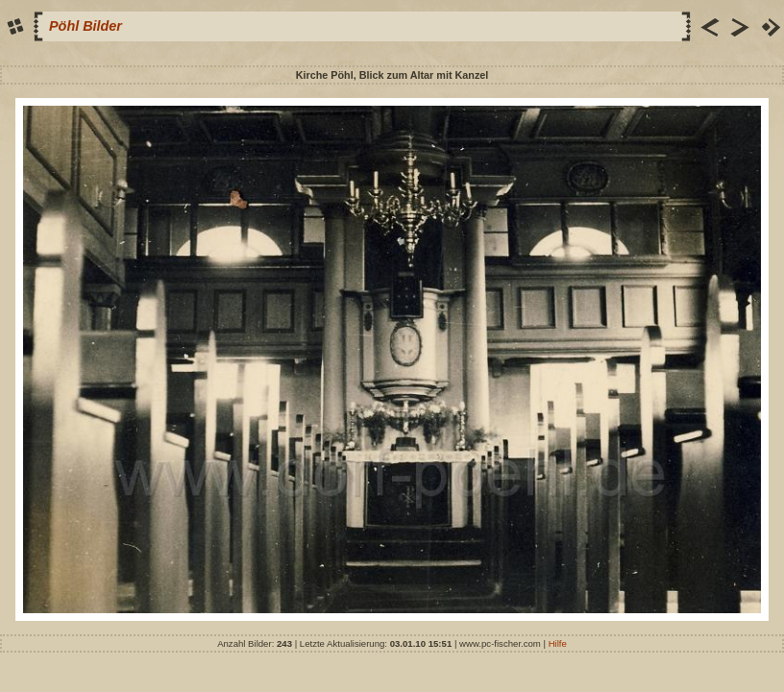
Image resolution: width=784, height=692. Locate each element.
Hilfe (558, 643)
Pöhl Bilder (86, 26)
